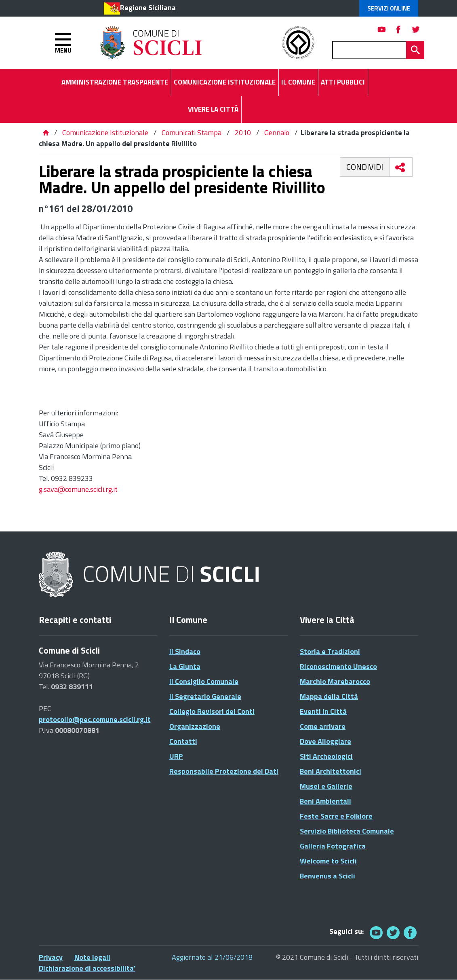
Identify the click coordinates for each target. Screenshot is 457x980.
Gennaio (277, 132)
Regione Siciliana (148, 7)
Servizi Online (389, 8)
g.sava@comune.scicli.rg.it (78, 489)
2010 (243, 132)
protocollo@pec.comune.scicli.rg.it (95, 719)
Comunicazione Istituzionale (105, 132)
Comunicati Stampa (192, 132)
